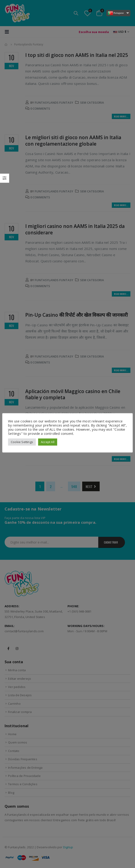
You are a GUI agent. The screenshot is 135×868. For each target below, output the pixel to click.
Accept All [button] (48, 442)
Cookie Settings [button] (22, 442)
